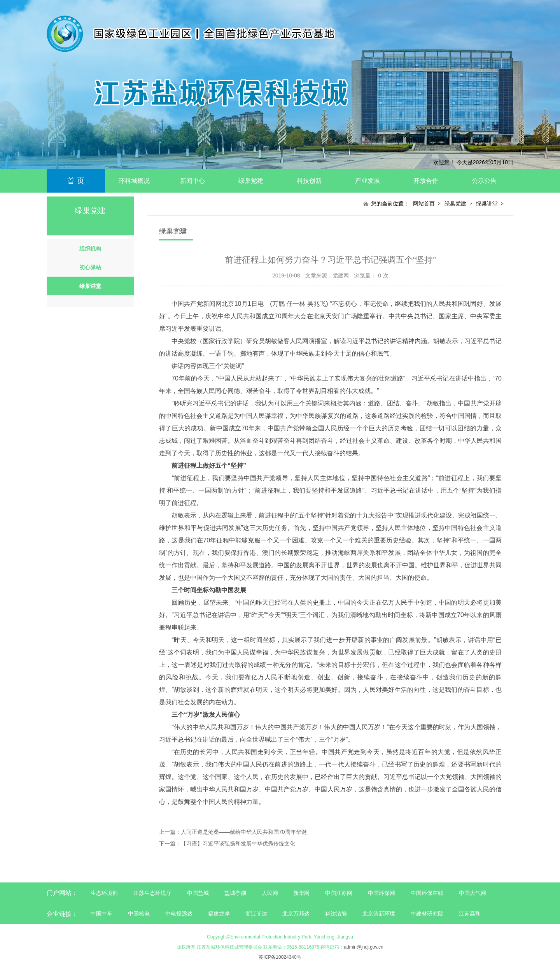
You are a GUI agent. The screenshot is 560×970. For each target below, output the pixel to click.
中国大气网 (472, 893)
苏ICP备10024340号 (280, 957)
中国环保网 (382, 893)
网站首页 (424, 203)
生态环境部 (104, 893)
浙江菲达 (256, 914)
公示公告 (484, 181)
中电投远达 (179, 914)
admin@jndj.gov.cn (363, 947)
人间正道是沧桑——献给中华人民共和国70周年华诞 (244, 832)
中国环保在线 (427, 893)
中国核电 (139, 914)
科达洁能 (336, 914)
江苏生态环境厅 (152, 893)
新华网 (301, 893)
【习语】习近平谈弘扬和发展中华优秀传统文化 (238, 844)
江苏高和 (470, 914)
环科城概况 (134, 181)
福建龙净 (219, 914)
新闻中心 (192, 181)
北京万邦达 (296, 914)
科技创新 (309, 181)
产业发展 (367, 181)
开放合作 (426, 181)
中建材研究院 (427, 914)
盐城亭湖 (235, 893)
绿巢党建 (251, 181)
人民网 (270, 893)
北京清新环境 (379, 914)
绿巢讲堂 (487, 203)
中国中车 (101, 914)
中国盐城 (198, 893)
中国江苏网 (339, 893)
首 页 (76, 181)
